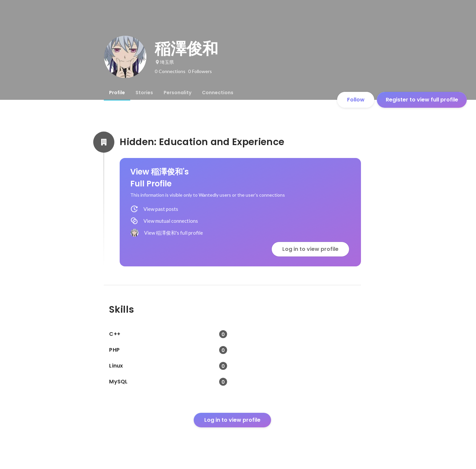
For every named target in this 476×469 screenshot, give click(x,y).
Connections (218, 93)
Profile (117, 93)
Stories (144, 93)
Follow (356, 100)
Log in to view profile (310, 249)
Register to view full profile (422, 100)
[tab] (117, 93)
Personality (178, 93)
